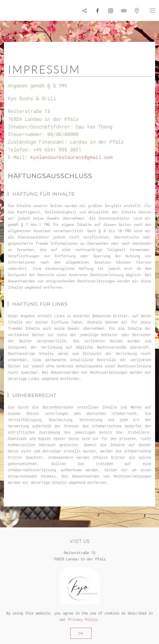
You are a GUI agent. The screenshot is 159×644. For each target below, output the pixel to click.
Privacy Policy (83, 619)
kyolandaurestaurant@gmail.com (71, 157)
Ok (81, 633)
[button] (152, 10)
